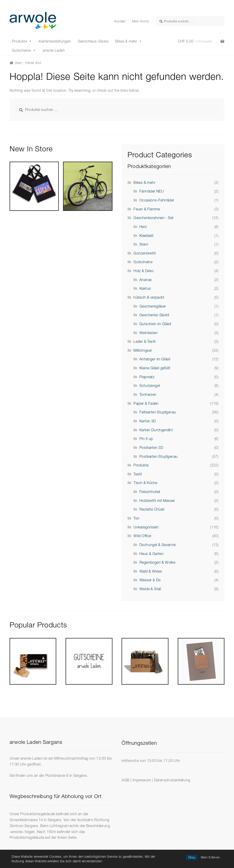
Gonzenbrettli (145, 253)
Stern (144, 244)
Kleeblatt (147, 236)
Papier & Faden (146, 403)
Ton (136, 518)
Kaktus (145, 288)
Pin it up (146, 439)
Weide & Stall (150, 589)
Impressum (142, 780)
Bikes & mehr (129, 41)
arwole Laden (54, 50)
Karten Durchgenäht (156, 430)
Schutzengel (150, 386)
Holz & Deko (144, 271)
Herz (143, 227)
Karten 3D (148, 421)
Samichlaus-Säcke (93, 41)
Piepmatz (147, 377)
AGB (125, 780)
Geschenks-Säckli (154, 315)
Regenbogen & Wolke (157, 562)
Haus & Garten (152, 554)
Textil (138, 474)
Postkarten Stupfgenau (158, 456)
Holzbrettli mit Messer (157, 501)
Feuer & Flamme (147, 209)
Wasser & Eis (150, 580)
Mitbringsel (142, 350)
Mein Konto (141, 21)
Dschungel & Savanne (158, 545)
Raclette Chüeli (152, 509)
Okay (192, 857)
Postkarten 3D (151, 447)
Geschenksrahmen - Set (153, 218)
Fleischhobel (150, 492)
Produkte (22, 41)
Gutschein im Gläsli (155, 324)
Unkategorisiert (146, 527)
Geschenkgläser (153, 306)
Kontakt (120, 21)
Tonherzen (148, 394)
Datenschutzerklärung (172, 780)
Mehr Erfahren (210, 857)
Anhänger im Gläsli (155, 359)
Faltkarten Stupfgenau (158, 412)
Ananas (146, 280)
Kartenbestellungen (55, 41)
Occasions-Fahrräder (157, 200)
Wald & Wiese (151, 571)
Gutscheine (24, 50)
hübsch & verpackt (149, 297)
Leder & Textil (145, 341)
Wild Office (142, 536)
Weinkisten (149, 333)
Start (19, 63)
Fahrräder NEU (152, 191)
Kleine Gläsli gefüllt (155, 368)
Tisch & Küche (145, 483)
